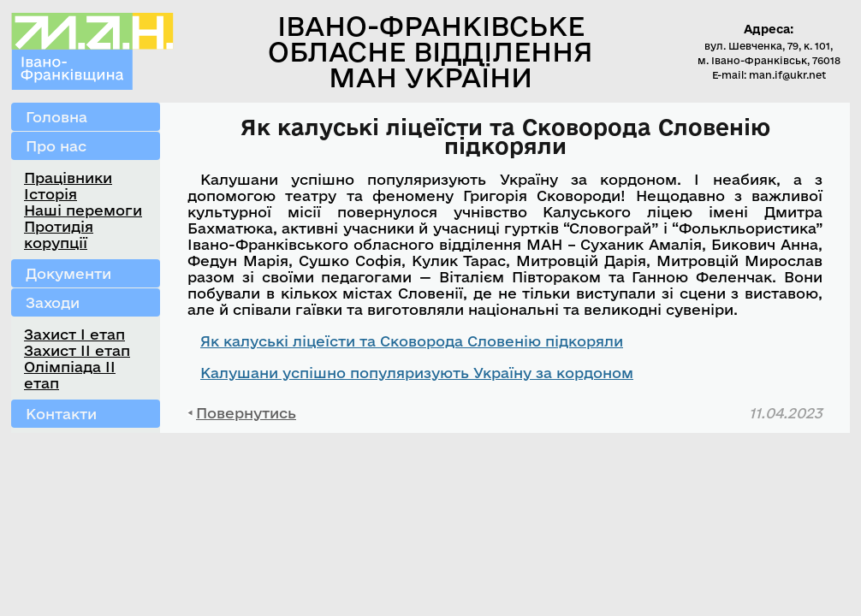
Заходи (53, 302)
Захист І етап (74, 334)
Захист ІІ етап (77, 350)
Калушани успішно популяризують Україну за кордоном (417, 373)
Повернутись (246, 413)
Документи (68, 273)
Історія (50, 194)
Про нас (56, 146)
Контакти (61, 414)
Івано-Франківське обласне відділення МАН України (430, 51)
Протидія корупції (59, 234)
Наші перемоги (83, 210)
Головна (56, 117)
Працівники (68, 178)
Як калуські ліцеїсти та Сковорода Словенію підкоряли (412, 341)
